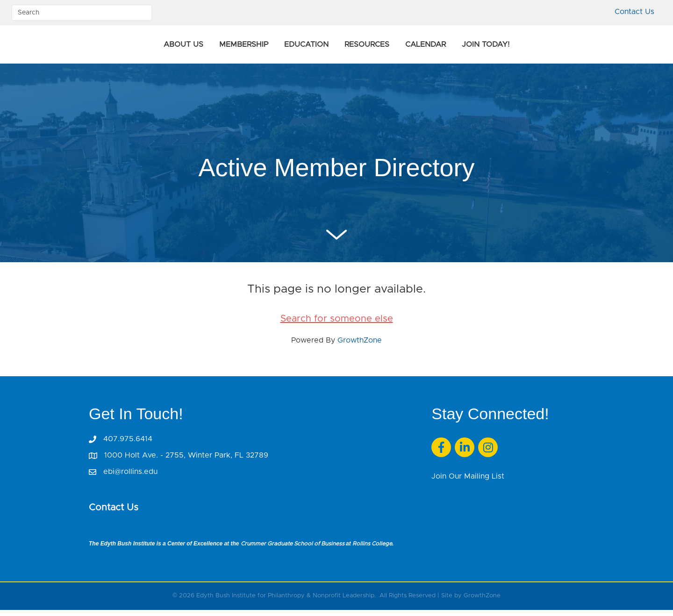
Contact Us (634, 12)
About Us (118, 47)
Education (241, 47)
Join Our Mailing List (468, 482)
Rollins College (372, 550)
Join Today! (551, 47)
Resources (432, 47)
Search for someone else (337, 325)
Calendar (491, 47)
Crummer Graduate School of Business (293, 550)
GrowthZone (360, 346)
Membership (178, 47)
